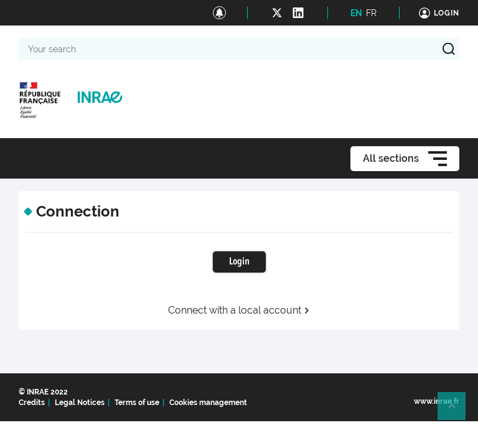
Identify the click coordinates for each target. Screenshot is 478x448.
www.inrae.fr (437, 401)
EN (356, 13)
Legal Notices (80, 403)
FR (371, 13)
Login (239, 262)
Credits (32, 403)
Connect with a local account (239, 310)
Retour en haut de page (457, 411)
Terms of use (137, 403)
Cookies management (208, 403)
